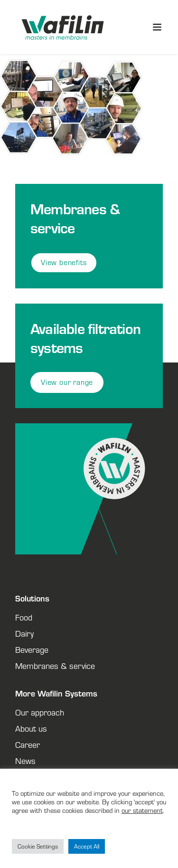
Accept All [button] (87, 846)
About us (31, 728)
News (25, 761)
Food (24, 617)
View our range (67, 382)
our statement (142, 810)
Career (28, 744)
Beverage (32, 649)
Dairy (24, 633)
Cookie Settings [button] (38, 846)
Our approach (40, 712)
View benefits (64, 262)
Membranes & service (55, 666)
